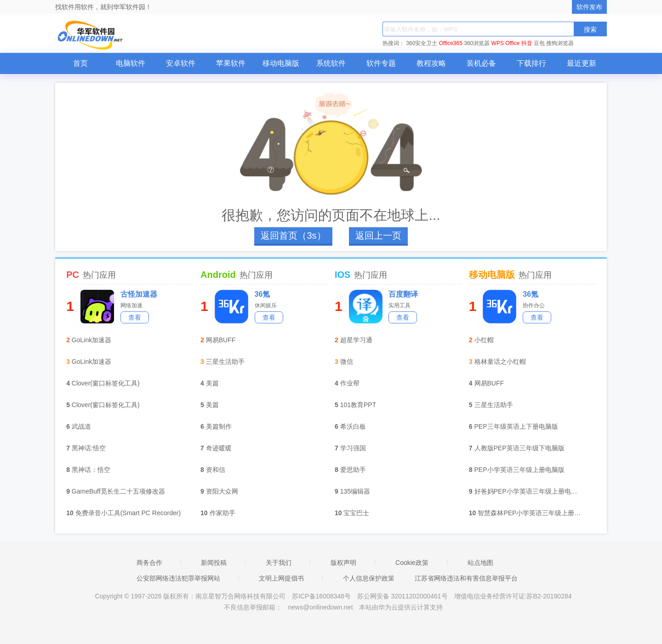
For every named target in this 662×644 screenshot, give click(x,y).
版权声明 (343, 563)
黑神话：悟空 (91, 470)
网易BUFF (221, 340)
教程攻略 (431, 63)
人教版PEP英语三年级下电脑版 (519, 448)
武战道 (81, 426)
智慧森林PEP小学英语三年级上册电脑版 (532, 513)
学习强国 (353, 448)
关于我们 (279, 563)
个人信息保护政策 (369, 578)
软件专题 (381, 63)
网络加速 (131, 305)
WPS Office (506, 43)
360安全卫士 (422, 43)
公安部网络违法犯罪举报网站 (178, 578)
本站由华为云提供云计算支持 (401, 607)
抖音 (527, 43)
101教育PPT (358, 405)
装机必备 (481, 63)
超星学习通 (356, 340)
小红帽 (484, 340)
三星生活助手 (225, 362)
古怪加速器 (139, 294)
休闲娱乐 (266, 305)
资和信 (216, 470)
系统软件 (331, 63)
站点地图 (480, 563)
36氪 (263, 294)
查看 (135, 317)
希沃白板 (353, 426)
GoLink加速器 (91, 340)
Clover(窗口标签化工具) (106, 383)
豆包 (539, 43)
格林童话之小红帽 (500, 362)
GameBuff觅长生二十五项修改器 (118, 491)
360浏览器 (477, 43)
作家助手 (223, 513)
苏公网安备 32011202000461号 (403, 596)
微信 (347, 362)
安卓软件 (181, 63)
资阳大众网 (222, 491)
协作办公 (534, 305)
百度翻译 (403, 294)
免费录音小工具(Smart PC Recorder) (128, 513)
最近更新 (582, 63)
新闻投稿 (214, 563)
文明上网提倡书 (281, 578)
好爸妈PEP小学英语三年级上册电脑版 (528, 491)
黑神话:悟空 (89, 448)
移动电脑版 (281, 63)
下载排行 (531, 63)
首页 (80, 63)
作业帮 (350, 383)
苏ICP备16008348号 (321, 596)
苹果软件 (231, 63)
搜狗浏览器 (560, 43)
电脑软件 (131, 63)
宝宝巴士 (356, 513)
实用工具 (399, 305)
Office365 (451, 43)
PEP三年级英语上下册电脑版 (516, 426)
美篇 (212, 383)
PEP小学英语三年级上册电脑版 (519, 470)
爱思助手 (353, 470)
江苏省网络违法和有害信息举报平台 (466, 578)
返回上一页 (378, 236)
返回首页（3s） (293, 236)
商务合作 (149, 563)
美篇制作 (219, 426)
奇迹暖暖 (219, 448)
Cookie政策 (412, 563)
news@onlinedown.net (320, 607)
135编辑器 (355, 491)
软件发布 (589, 7)
